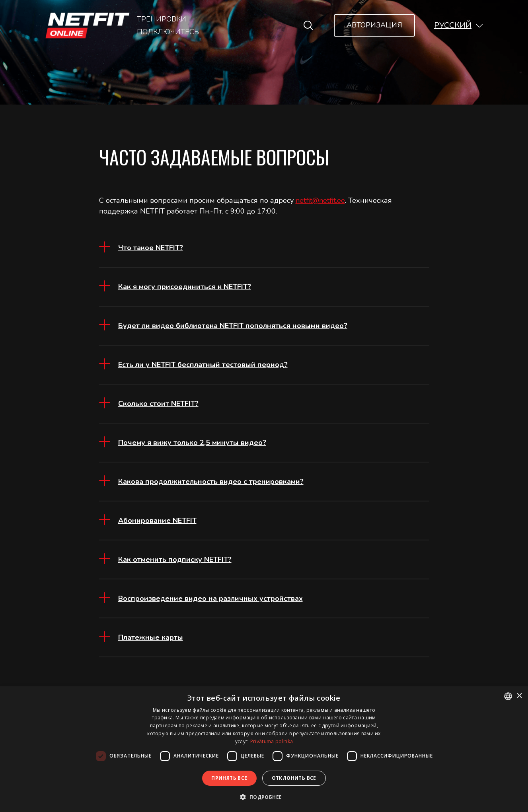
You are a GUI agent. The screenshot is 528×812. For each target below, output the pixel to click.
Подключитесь (168, 32)
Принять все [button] (229, 778)
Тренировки (162, 19)
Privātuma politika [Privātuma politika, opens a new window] (272, 741)
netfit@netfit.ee (320, 200)
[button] (459, 25)
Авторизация (374, 25)
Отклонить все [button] (294, 778)
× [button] (519, 696)
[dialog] (264, 749)
